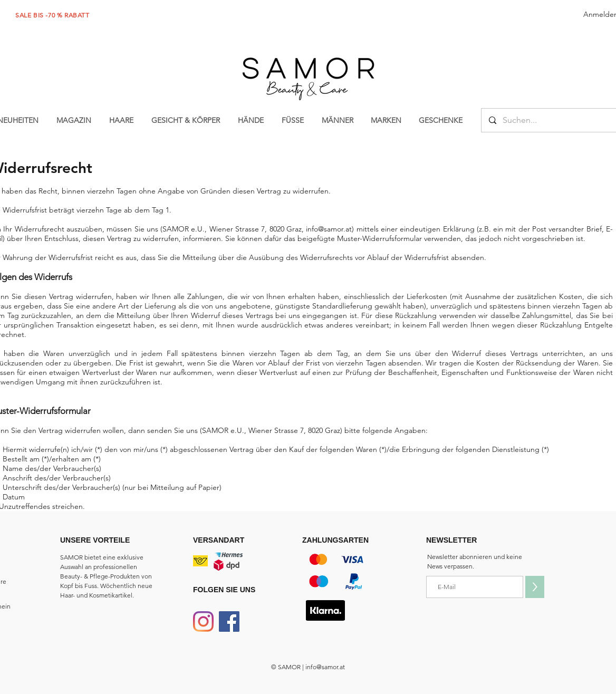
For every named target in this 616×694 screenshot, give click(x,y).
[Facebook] (229, 621)
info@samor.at (329, 229)
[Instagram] (203, 621)
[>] (535, 587)
